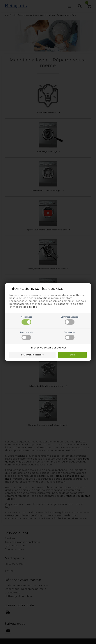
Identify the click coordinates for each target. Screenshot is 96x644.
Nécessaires (26, 320)
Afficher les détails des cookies (48, 348)
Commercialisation (70, 320)
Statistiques (70, 336)
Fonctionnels (26, 336)
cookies (32, 307)
